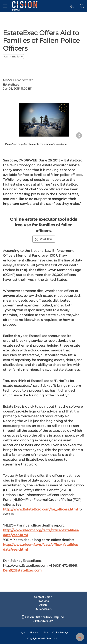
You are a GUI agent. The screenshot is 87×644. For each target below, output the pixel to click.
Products (43, 601)
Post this (44, 239)
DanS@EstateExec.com (22, 570)
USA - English (13, 57)
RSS (46, 632)
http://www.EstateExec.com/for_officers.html (40, 509)
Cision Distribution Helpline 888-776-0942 (43, 619)
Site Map (34, 632)
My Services (43, 609)
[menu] (5, 6)
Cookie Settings (60, 632)
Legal (22, 632)
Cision (49, 638)
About (43, 605)
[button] (72, 6)
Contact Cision (43, 597)
